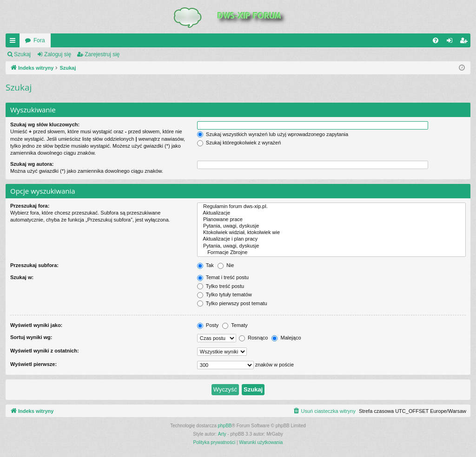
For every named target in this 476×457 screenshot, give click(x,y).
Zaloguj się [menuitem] (452, 42)
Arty (222, 434)
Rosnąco (253, 338)
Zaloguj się (58, 54)
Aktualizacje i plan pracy (331, 239)
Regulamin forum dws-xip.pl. (331, 207)
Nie (226, 265)
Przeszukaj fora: (30, 206)
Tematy (235, 325)
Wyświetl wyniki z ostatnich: (45, 351)
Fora (39, 40)
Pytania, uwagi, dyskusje (331, 226)
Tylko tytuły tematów (225, 294)
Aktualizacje (331, 213)
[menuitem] (436, 40)
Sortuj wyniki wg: (31, 337)
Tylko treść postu (221, 286)
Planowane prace (331, 220)
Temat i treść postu (223, 277)
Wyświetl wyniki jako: (36, 325)
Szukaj (22, 54)
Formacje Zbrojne (331, 253)
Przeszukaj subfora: (34, 265)
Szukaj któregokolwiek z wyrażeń (239, 143)
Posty (208, 325)
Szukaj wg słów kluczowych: (45, 124)
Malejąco (286, 338)
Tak (205, 265)
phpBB (225, 426)
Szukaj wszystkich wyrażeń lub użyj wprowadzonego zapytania (273, 134)
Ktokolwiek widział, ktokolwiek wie (331, 233)
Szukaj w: (22, 277)
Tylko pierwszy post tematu (232, 303)
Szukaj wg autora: (32, 164)
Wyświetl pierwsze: (33, 364)
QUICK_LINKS (14, 42)
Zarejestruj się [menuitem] (465, 42)
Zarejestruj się (102, 54)
